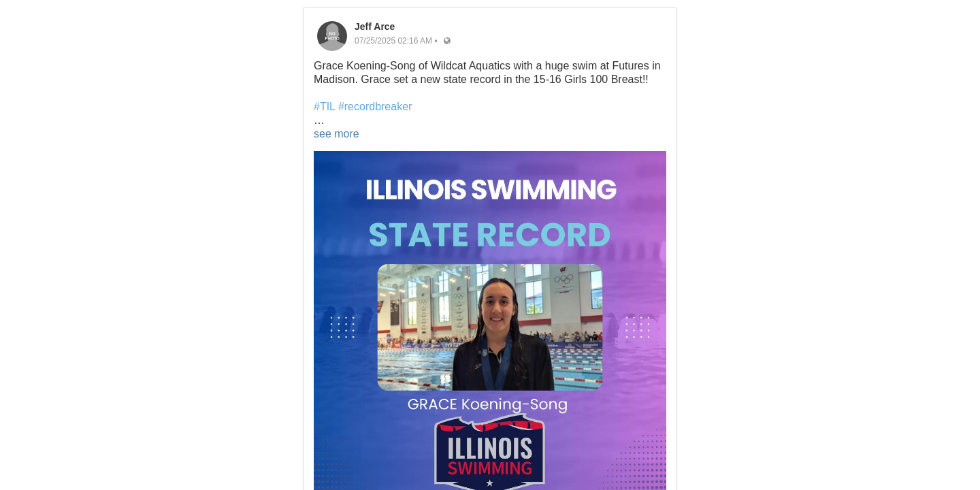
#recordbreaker (375, 107)
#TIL (324, 107)
